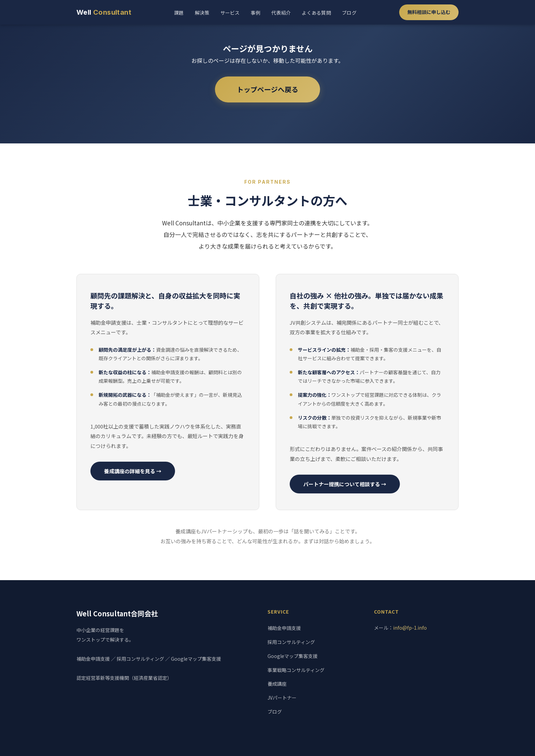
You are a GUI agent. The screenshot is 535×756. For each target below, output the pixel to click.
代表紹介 (281, 13)
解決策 (202, 13)
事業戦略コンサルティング (296, 670)
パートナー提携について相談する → (345, 484)
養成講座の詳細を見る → (133, 471)
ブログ (349, 13)
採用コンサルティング (291, 642)
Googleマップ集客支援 (293, 656)
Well (104, 12)
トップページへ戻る (267, 89)
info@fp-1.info (410, 628)
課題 (179, 13)
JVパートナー (282, 698)
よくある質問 (316, 13)
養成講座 (277, 684)
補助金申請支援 (284, 628)
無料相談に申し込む (429, 12)
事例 (256, 13)
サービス (230, 13)
